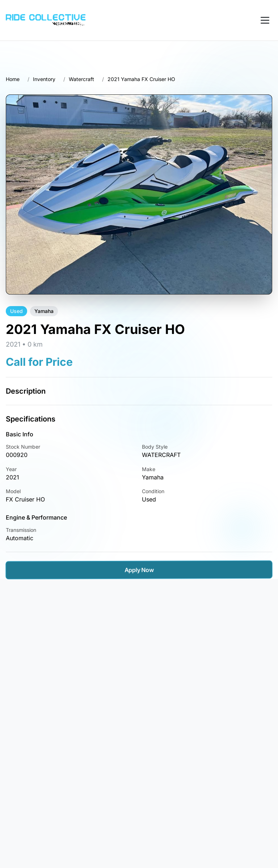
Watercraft (81, 79)
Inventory (44, 79)
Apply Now (139, 570)
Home (13, 79)
